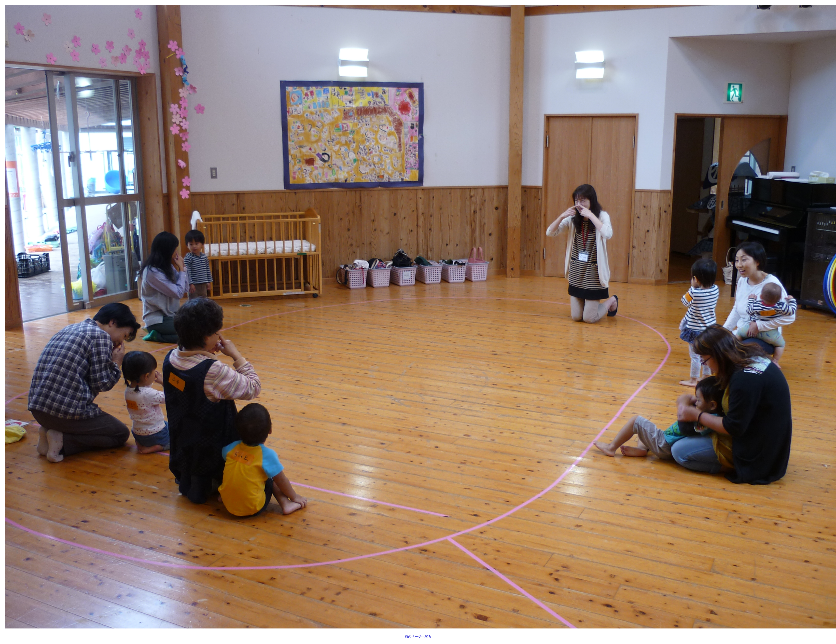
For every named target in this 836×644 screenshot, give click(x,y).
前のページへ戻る (418, 636)
